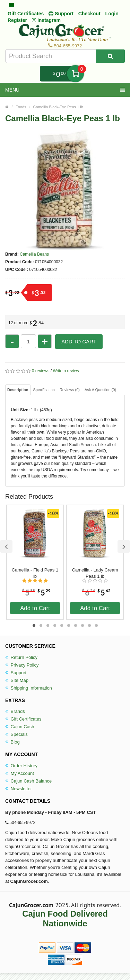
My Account (20, 773)
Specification (44, 390)
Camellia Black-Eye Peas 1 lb (58, 107)
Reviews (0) (70, 390)
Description (18, 390)
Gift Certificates (26, 14)
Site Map (17, 680)
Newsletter (19, 789)
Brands (15, 711)
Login (112, 14)
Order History (21, 766)
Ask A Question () (100, 390)
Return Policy (21, 657)
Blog (12, 742)
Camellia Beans (34, 254)
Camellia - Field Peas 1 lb (35, 573)
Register (17, 20)
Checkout (89, 14)
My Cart (75, 74)
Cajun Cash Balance (28, 781)
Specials (16, 734)
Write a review (66, 371)
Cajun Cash (20, 727)
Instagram (46, 20)
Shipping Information (29, 688)
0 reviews (41, 371)
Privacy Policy (22, 665)
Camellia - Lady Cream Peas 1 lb (95, 573)
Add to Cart (79, 341)
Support (16, 673)
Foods (21, 107)
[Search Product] (110, 56)
